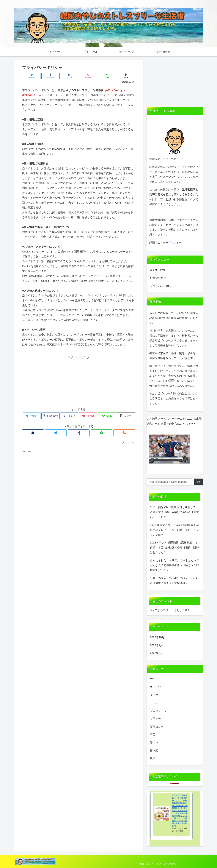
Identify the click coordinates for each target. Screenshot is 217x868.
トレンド (155, 703)
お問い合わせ (158, 278)
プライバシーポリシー (164, 286)
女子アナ (155, 719)
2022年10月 (157, 637)
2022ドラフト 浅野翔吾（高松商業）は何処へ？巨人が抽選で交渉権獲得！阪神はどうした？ (174, 547)
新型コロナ (157, 727)
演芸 (153, 735)
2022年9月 (156, 645)
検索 (198, 482)
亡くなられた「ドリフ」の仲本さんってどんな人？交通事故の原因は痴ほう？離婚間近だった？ (174, 565)
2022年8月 (156, 653)
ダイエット (157, 695)
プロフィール (176, 243)
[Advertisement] (79, 381)
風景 (153, 758)
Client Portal (157, 270)
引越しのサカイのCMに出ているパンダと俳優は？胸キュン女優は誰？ (174, 580)
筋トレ (154, 743)
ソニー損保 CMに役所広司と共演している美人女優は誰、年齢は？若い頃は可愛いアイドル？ (174, 512)
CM (152, 679)
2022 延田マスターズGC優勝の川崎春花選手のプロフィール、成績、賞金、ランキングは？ (174, 530)
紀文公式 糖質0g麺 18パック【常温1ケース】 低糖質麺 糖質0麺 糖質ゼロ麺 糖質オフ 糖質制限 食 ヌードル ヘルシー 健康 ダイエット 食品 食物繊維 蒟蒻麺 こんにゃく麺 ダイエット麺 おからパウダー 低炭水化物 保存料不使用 (180, 811)
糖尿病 (154, 750)
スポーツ (155, 687)
